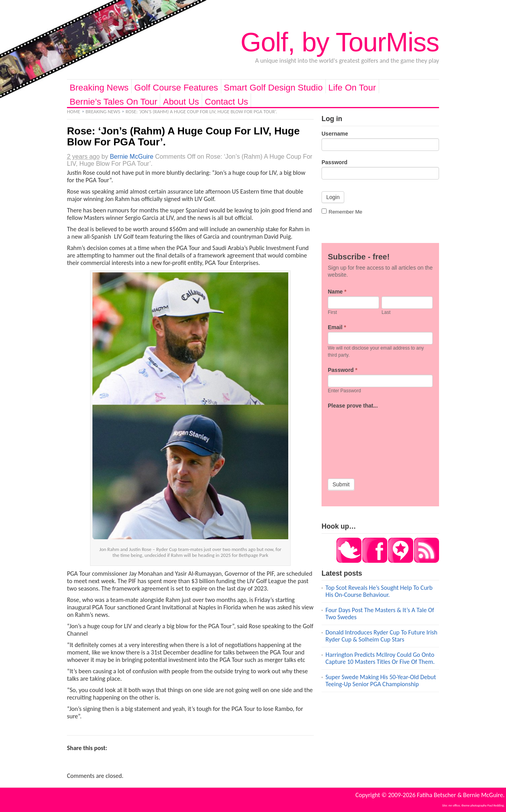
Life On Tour (352, 88)
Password (334, 162)
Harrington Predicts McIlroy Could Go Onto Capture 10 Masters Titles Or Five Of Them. (380, 658)
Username (335, 134)
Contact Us (227, 102)
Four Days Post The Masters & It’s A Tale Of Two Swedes (380, 614)
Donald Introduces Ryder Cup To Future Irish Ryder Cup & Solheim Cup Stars (381, 636)
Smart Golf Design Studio (273, 88)
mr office (454, 805)
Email (337, 327)
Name (337, 292)
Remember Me (342, 212)
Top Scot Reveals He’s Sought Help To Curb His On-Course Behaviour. (379, 591)
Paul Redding (495, 805)
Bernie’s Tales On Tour (114, 102)
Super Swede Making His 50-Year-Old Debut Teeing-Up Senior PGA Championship (381, 681)
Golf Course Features (176, 88)
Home (74, 111)
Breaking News (99, 88)
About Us (181, 102)
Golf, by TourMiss (340, 42)
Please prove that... (353, 406)
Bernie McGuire (131, 157)
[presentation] (360, 439)
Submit (341, 484)
